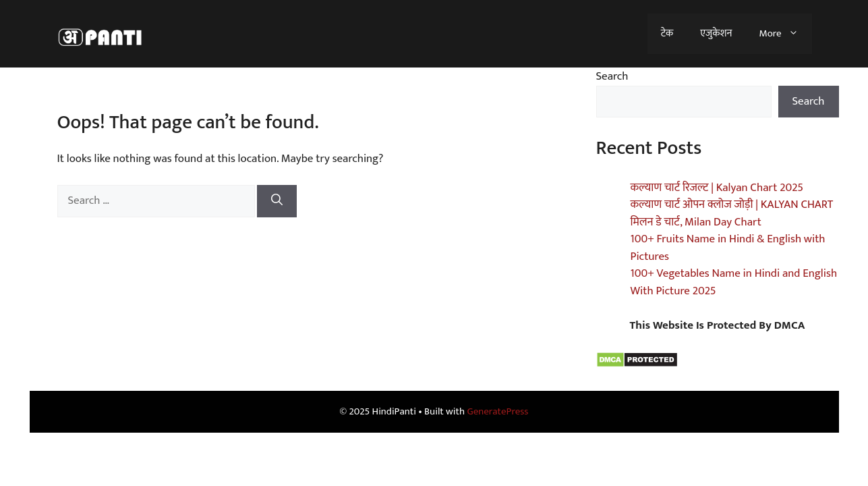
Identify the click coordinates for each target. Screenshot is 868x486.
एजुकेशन (716, 33)
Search (612, 76)
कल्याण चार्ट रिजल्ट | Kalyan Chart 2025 (717, 188)
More (785, 34)
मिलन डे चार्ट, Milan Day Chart (696, 222)
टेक (667, 33)
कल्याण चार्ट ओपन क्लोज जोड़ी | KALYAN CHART (732, 205)
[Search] (277, 201)
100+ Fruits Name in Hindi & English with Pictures (728, 248)
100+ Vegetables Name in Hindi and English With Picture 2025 (734, 282)
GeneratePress (497, 411)
